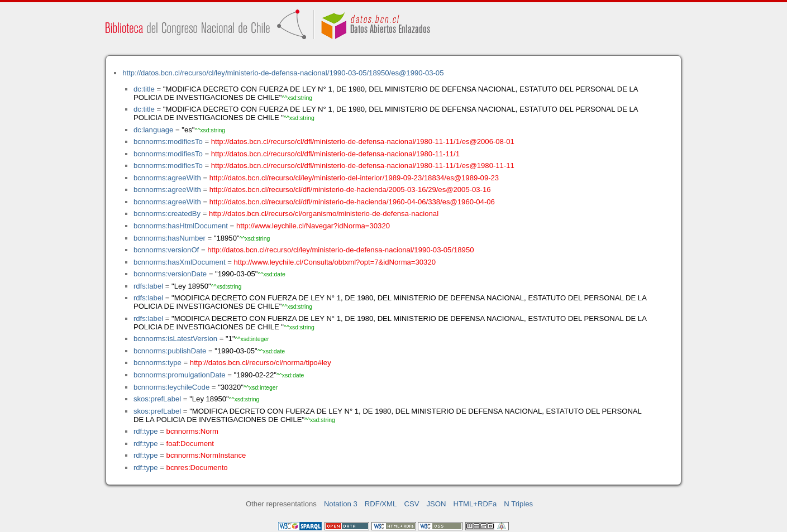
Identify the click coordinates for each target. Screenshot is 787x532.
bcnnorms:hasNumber (170, 238)
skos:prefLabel (157, 399)
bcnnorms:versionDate (170, 274)
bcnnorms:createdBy (167, 214)
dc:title (144, 89)
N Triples (518, 504)
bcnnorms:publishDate (170, 351)
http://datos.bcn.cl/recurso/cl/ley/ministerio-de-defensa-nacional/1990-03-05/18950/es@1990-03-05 (283, 73)
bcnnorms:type (158, 363)
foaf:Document (190, 444)
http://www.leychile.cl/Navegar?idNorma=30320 (313, 226)
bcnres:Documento (197, 468)
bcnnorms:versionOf (166, 250)
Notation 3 (341, 504)
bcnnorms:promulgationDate (180, 375)
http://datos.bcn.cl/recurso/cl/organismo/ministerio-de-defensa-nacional (324, 214)
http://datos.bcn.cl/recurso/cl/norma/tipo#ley (261, 363)
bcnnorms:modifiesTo (168, 142)
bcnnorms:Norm (192, 431)
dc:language (153, 130)
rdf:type (146, 431)
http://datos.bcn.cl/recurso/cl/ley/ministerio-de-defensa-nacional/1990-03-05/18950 (340, 250)
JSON (437, 504)
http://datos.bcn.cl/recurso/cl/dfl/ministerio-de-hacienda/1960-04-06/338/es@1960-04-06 (352, 202)
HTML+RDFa (475, 504)
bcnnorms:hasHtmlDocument (181, 226)
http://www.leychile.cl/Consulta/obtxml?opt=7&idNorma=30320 (335, 262)
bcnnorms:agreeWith (167, 178)
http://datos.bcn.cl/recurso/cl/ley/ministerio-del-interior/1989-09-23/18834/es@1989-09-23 (354, 178)
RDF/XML (381, 504)
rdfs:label (148, 286)
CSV (411, 504)
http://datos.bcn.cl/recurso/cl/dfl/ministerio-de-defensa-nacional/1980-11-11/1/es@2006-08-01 (363, 142)
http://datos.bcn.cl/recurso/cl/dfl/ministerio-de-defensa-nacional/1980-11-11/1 (335, 154)
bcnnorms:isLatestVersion (175, 339)
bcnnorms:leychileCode (171, 387)
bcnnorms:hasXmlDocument (180, 262)
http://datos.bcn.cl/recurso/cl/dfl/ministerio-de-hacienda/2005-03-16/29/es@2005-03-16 (350, 190)
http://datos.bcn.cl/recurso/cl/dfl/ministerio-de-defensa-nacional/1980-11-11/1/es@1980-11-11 (363, 166)
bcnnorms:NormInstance (206, 455)
